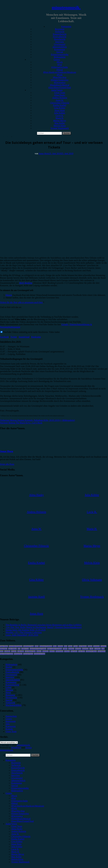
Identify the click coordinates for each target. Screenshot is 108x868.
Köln (103, 649)
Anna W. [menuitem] (15, 834)
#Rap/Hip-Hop (60, 77)
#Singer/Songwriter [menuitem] (20, 814)
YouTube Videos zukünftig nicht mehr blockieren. (24, 332)
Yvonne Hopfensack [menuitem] (20, 862)
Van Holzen (101, 651)
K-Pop (91, 649)
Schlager (67, 651)
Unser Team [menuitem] (17, 826)
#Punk (60, 75)
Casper (70, 646)
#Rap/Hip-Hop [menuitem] (18, 811)
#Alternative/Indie (60, 67)
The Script (74, 651)
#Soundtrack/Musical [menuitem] (21, 819)
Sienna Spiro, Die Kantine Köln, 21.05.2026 (26, 630)
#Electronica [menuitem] (17, 816)
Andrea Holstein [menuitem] (19, 831)
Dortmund (96, 646)
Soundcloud (24, 337)
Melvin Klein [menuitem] (17, 859)
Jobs (8, 724)
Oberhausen (59, 651)
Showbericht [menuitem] (17, 773)
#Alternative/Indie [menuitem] (19, 801)
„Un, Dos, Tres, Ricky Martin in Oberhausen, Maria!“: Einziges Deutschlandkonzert (44, 627)
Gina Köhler (60, 108)
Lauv (2, 651)
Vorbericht (60, 32)
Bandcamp (36, 337)
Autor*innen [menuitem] (11, 824)
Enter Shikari (13, 649)
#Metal (60, 70)
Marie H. (60, 118)
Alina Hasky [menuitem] (17, 829)
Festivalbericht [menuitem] (18, 770)
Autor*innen (57, 90)
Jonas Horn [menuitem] (16, 844)
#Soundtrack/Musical (60, 85)
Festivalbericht (60, 37)
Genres (57, 60)
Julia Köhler (60, 113)
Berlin (37, 646)
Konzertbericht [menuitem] (18, 768)
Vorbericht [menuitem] (16, 765)
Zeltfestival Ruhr (40, 654)
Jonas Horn (60, 110)
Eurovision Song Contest (38, 649)
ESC (19, 649)
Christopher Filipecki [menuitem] (21, 836)
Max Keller (60, 123)
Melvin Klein (60, 126)
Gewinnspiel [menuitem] (17, 778)
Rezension (60, 29)
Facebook (4, 337)
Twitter (14, 337)
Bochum (60, 646)
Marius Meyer (60, 121)
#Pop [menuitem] (14, 798)
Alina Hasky (60, 95)
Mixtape (9, 690)
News (8, 692)
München (45, 651)
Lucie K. (60, 115)
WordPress (16, 748)
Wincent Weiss (28, 654)
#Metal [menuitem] (14, 803)
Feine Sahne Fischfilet (54, 649)
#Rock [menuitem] (14, 796)
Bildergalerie (60, 57)
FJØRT (65, 649)
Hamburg (71, 649)
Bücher (9, 667)
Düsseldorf (4, 649)
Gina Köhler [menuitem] (17, 842)
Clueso (75, 646)
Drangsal (103, 646)
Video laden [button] (54, 332)
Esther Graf (25, 649)
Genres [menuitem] (9, 793)
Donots (90, 646)
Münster (52, 651)
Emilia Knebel (60, 105)
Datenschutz (11, 716)
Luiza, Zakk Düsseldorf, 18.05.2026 (22, 635)
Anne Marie (4, 646)
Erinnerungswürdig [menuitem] (20, 788)
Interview (60, 42)
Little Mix (21, 651)
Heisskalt (78, 649)
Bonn (66, 646)
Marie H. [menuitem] (15, 852)
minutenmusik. (66, 7)
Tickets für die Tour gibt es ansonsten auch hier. (22, 302)
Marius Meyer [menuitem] (18, 854)
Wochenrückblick (13, 705)
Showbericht (60, 39)
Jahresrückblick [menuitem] (18, 780)
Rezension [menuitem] (16, 763)
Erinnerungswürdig (60, 54)
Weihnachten (18, 654)
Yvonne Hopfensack (60, 128)
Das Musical (83, 646)
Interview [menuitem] (16, 775)
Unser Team (60, 93)
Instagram (85, 649)
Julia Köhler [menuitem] (17, 847)
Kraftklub (97, 649)
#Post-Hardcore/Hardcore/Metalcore (60, 72)
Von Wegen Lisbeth (7, 654)
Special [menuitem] (15, 786)
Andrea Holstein (60, 98)
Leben (8, 687)
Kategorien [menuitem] (11, 760)
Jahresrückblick (60, 47)
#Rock (60, 62)
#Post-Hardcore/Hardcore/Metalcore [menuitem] (28, 806)
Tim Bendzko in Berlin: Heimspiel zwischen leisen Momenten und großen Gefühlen (44, 625)
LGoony (14, 651)
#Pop (60, 65)
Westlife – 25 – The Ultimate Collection (24, 632)
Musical (39, 651)
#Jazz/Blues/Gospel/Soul (60, 88)
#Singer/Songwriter (60, 80)
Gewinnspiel (60, 44)
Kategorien (66, 26)
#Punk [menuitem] (14, 808)
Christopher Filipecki (60, 103)
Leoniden (7, 651)
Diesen (9, 295)
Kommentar (60, 49)
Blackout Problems (46, 646)
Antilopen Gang (28, 646)
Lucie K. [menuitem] (15, 849)
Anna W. (60, 100)
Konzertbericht (60, 34)
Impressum (11, 721)
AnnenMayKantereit (16, 646)
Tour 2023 (82, 651)
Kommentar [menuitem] (17, 783)
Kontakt (9, 729)
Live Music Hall (30, 651)
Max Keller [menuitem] (16, 857)
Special (60, 52)
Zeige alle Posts (7, 464)
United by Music (91, 651)
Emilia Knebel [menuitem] (18, 839)
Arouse (29, 748)
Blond (55, 646)
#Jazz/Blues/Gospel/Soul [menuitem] (22, 821)
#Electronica (60, 82)
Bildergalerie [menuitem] (17, 791)
